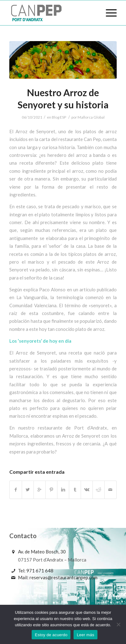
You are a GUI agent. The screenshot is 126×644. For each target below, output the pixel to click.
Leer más (85, 635)
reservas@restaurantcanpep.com (63, 577)
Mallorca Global (91, 117)
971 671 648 (40, 571)
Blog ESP (59, 117)
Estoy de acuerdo (51, 635)
